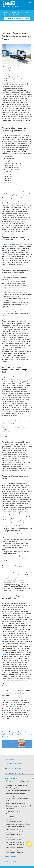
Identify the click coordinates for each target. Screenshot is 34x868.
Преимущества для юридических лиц (16, 785)
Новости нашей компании (13, 769)
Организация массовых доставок (15, 793)
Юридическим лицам (10, 13)
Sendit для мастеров (11, 801)
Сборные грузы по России (13, 821)
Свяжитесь (5, 244)
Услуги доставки (10, 862)
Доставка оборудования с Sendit (15, 827)
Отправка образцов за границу (15, 796)
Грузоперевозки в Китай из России (16, 832)
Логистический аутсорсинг (13, 811)
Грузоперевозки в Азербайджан (15, 842)
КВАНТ (14, 704)
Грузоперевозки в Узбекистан (14, 852)
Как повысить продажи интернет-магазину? (18, 806)
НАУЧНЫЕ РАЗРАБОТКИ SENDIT (13, 764)
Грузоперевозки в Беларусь (14, 839)
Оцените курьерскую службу (14, 773)
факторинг (5, 654)
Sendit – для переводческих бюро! (16, 803)
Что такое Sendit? (10, 759)
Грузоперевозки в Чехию (13, 834)
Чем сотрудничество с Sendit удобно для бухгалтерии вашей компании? (17, 782)
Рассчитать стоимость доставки (17, 19)
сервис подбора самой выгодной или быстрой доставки (17, 734)
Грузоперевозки (11, 819)
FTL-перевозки (10, 816)
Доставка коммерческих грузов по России (18, 791)
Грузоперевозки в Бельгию (14, 829)
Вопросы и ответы (10, 857)
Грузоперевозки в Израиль (14, 837)
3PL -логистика (10, 809)
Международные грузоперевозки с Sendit (18, 824)
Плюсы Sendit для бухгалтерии (15, 788)
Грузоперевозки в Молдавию (14, 847)
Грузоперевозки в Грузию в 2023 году (17, 845)
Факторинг (9, 814)
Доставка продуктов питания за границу (17, 798)
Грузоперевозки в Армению (14, 850)
